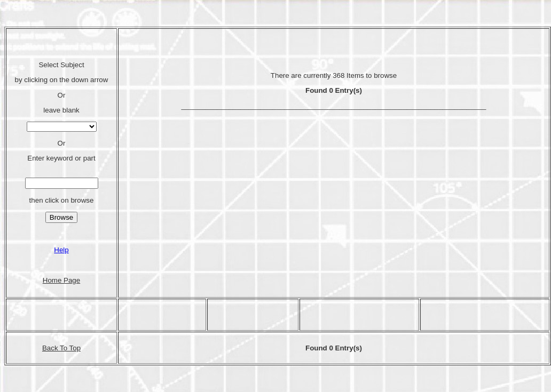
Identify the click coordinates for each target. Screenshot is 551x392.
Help (61, 250)
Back (51, 348)
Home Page (61, 280)
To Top (70, 348)
